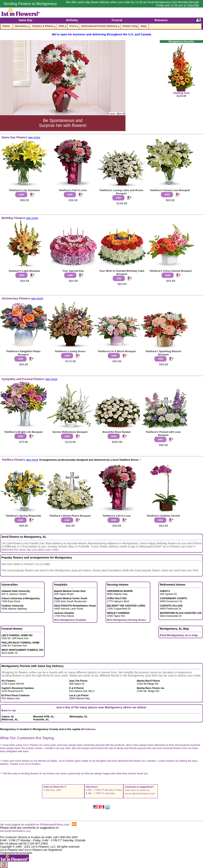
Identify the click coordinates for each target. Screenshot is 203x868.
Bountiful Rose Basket (117, 432)
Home (6, 26)
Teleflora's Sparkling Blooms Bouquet (163, 353)
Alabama (90, 729)
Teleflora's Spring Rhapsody (23, 516)
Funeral (117, 20)
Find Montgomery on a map (179, 635)
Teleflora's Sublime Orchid (163, 516)
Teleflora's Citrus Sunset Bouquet (171, 271)
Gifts (61, 26)
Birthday (72, 20)
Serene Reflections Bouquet (70, 432)
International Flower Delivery (99, 26)
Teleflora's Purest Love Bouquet (170, 190)
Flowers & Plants (43, 26)
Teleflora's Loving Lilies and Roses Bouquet (121, 192)
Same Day (25, 20)
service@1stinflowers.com (140, 793)
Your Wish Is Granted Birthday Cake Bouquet (122, 272)
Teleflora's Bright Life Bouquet (23, 432)
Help (144, 26)
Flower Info (130, 26)
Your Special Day (73, 271)
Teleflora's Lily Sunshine (24, 190)
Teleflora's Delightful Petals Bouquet (23, 353)
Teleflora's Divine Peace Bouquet (70, 516)
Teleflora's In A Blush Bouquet (117, 351)
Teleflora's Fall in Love (73, 190)
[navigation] (101, 26)
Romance (161, 20)
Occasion (21, 26)
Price (73, 26)
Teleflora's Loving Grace (70, 351)
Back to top (9, 710)
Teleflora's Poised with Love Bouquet (163, 434)
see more (34, 137)
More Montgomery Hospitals (70, 620)
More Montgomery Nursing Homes (126, 620)
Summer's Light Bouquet (24, 271)
